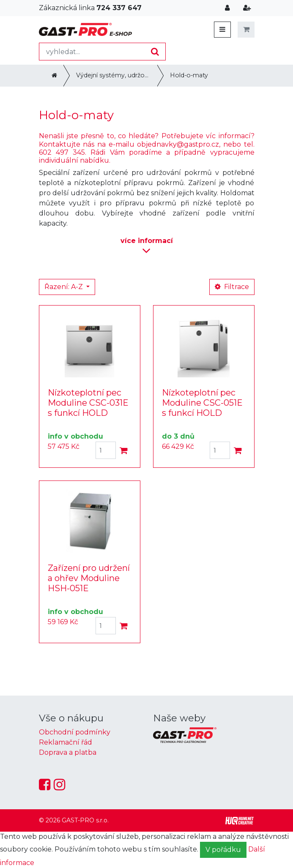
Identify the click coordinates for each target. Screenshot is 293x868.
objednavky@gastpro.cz (178, 144)
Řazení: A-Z (64, 287)
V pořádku (223, 850)
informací (147, 247)
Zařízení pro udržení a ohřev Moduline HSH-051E (89, 578)
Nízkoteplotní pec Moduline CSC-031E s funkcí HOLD (88, 403)
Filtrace (232, 287)
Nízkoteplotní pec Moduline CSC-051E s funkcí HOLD (202, 403)
